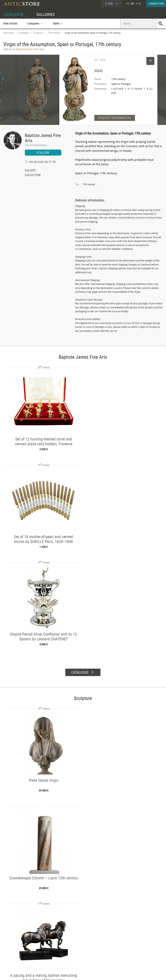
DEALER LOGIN (16, 946)
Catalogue (24, 33)
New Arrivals (10, 23)
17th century (54, 33)
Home (128, 944)
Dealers (75, 942)
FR (128, 4)
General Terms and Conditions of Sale (91, 973)
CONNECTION (156, 4)
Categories (43, 942)
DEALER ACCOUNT (14, 937)
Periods (41, 951)
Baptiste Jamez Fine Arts (43, 138)
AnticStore (9, 33)
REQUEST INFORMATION (115, 118)
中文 (139, 4)
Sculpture (38, 33)
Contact (129, 948)
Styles (40, 947)
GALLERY (30, 171)
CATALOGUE (14, 14)
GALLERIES (45, 14)
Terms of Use (63, 973)
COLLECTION (33, 175)
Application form (15, 955)
